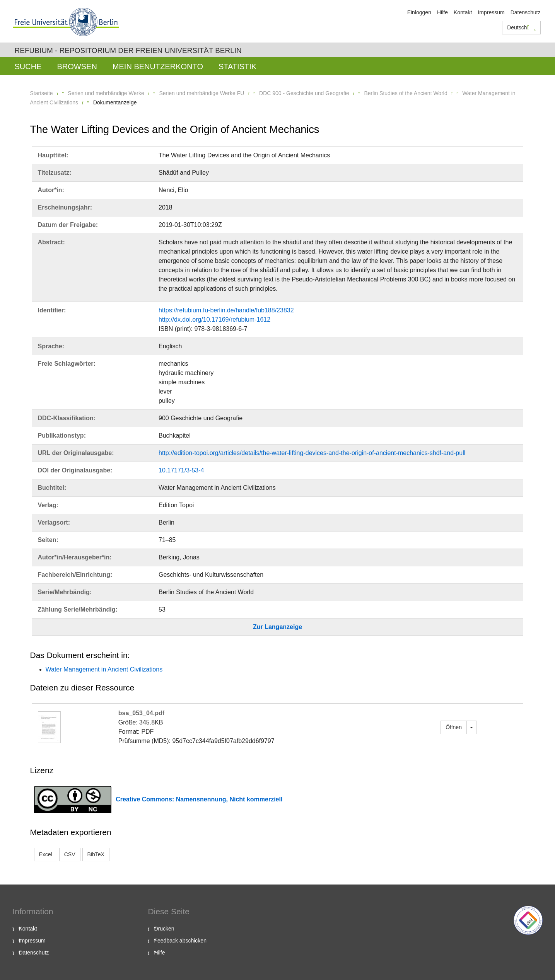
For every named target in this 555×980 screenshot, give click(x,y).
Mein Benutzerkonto (158, 66)
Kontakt (463, 12)
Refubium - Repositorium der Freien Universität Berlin (128, 50)
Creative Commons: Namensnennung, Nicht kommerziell (199, 799)
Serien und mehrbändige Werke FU (202, 93)
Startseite (42, 93)
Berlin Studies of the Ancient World (406, 93)
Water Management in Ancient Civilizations (104, 669)
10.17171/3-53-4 (181, 470)
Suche (28, 66)
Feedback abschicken (180, 941)
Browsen (77, 66)
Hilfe (442, 12)
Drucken (164, 929)
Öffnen (454, 727)
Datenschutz (526, 12)
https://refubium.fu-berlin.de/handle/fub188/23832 (226, 310)
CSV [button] (70, 854)
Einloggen (419, 12)
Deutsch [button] (521, 27)
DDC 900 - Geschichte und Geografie (304, 93)
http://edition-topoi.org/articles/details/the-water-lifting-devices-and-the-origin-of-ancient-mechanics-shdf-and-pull (312, 453)
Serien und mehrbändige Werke (106, 93)
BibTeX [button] (96, 854)
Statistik (237, 66)
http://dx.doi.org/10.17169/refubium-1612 (214, 320)
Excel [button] (46, 854)
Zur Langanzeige (277, 627)
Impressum (491, 12)
